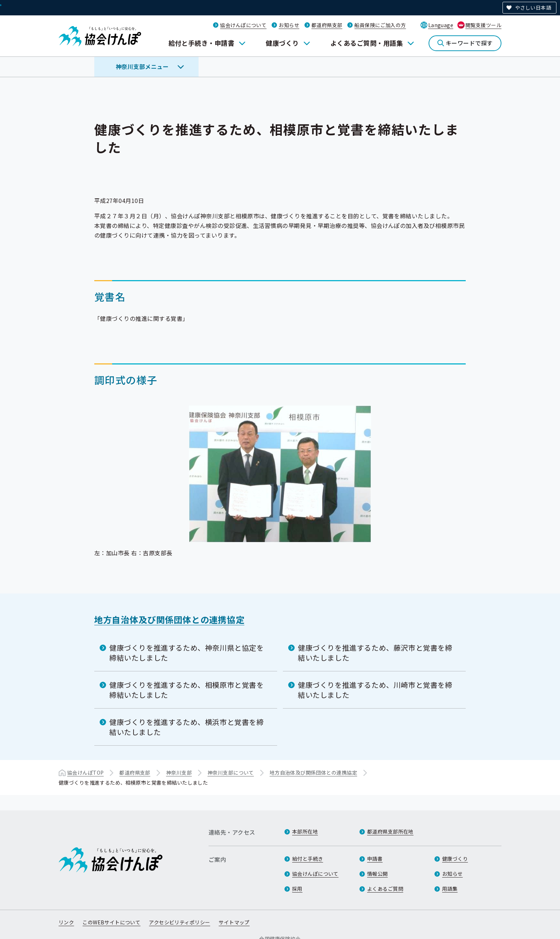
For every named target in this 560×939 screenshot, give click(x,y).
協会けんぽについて (243, 25)
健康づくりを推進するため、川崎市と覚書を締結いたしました (375, 690)
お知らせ (289, 25)
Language (441, 25)
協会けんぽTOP (85, 772)
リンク (66, 922)
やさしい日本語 (533, 8)
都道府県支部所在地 (390, 831)
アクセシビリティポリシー (179, 922)
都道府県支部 (327, 25)
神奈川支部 (179, 772)
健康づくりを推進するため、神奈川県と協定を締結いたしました (187, 653)
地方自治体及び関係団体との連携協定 (169, 619)
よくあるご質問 (385, 889)
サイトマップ (234, 922)
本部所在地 (305, 831)
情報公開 (377, 874)
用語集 (450, 889)
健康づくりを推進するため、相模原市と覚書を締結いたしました (187, 690)
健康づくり (282, 43)
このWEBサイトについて (111, 922)
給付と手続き (308, 859)
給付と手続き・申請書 (202, 43)
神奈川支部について (231, 772)
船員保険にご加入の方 (380, 25)
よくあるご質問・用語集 (367, 43)
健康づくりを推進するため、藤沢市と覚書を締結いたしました (375, 653)
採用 (297, 889)
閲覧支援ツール (483, 25)
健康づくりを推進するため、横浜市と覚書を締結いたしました (187, 727)
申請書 (375, 859)
